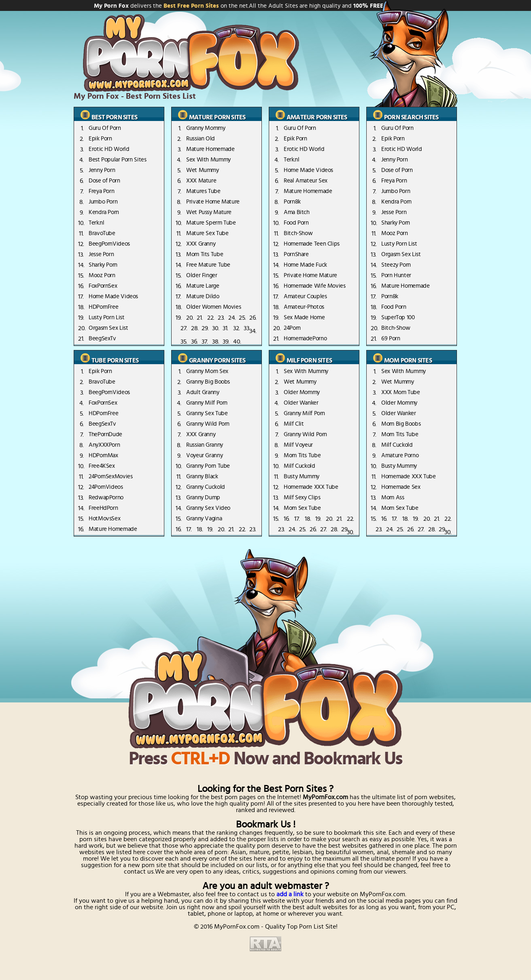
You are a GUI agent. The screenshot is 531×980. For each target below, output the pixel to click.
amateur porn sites (317, 117)
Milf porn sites (309, 361)
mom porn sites (408, 361)
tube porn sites (115, 361)
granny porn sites (217, 361)
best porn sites (114, 117)
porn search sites (411, 117)
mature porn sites (217, 117)
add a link (290, 894)
